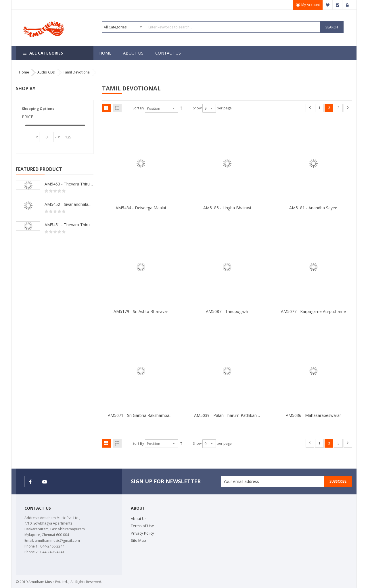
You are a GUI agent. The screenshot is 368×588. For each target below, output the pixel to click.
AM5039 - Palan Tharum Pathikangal (228, 415)
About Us (139, 519)
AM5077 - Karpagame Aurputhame (313, 311)
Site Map (138, 540)
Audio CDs (46, 72)
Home (24, 72)
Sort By (138, 108)
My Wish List (328, 5)
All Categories (46, 53)
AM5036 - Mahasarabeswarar (313, 415)
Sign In (347, 5)
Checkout (338, 5)
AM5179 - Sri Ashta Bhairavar (141, 311)
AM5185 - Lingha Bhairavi (227, 208)
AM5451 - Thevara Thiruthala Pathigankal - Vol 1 (69, 225)
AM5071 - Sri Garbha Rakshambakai (141, 415)
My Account (310, 5)
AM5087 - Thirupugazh (227, 311)
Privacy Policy (142, 533)
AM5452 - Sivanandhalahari (69, 204)
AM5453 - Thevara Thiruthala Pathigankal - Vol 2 (69, 184)
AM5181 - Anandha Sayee (313, 208)
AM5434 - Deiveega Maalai (141, 208)
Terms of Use (142, 526)
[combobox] (211, 27)
